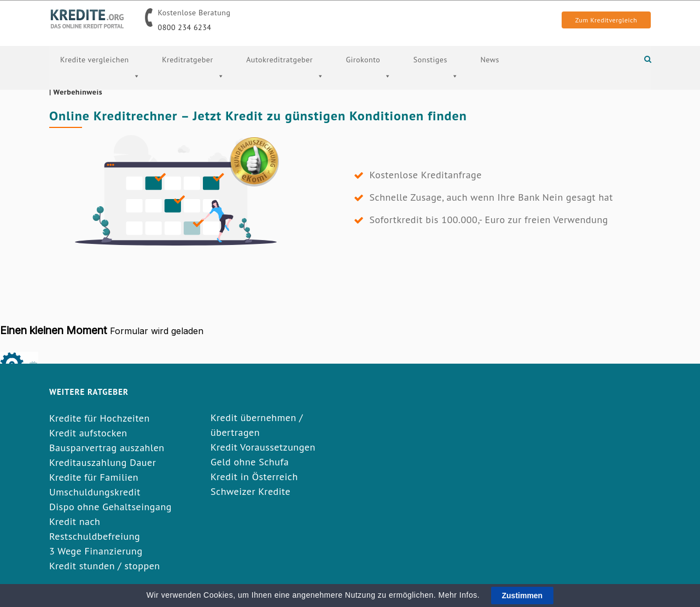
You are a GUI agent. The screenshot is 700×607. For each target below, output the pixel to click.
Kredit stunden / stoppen (105, 566)
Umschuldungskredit (95, 492)
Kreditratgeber (193, 80)
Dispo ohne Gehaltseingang (110, 507)
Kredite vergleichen (100, 80)
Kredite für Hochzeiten (100, 418)
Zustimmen (523, 596)
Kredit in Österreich (254, 477)
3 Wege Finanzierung (96, 551)
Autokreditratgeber (285, 80)
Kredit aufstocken (88, 433)
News (490, 60)
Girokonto (368, 80)
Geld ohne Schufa (250, 462)
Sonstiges (436, 80)
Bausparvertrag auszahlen (107, 448)
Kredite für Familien (94, 477)
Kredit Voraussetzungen (263, 447)
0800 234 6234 (185, 27)
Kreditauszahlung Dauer (103, 462)
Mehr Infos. (460, 595)
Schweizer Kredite (250, 491)
